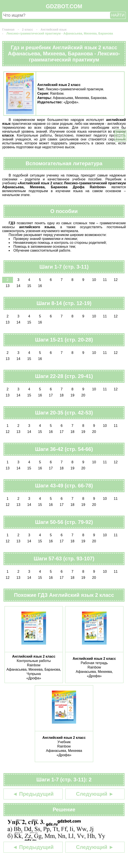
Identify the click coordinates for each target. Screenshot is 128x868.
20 (83, 395)
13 (8, 286)
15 (29, 286)
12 (116, 280)
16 (40, 286)
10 (94, 280)
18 (62, 395)
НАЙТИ (118, 15)
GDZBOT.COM (64, 6)
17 (51, 395)
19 (72, 395)
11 (105, 280)
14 (18, 286)
